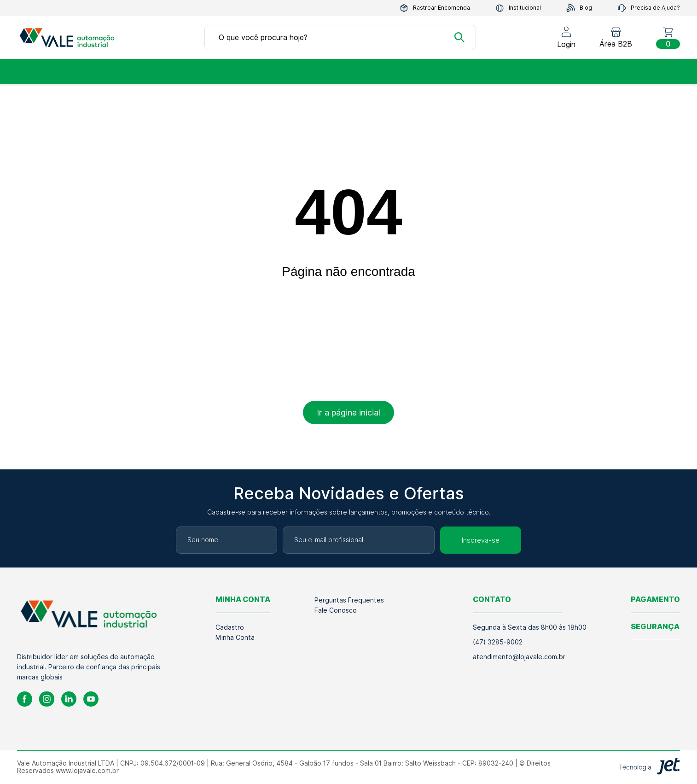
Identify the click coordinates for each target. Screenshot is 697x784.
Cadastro (230, 627)
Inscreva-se (481, 540)
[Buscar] (459, 37)
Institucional (518, 8)
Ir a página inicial (348, 412)
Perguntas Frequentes (349, 600)
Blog (579, 8)
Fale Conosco (336, 610)
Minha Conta (235, 638)
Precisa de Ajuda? (649, 8)
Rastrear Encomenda (435, 8)
